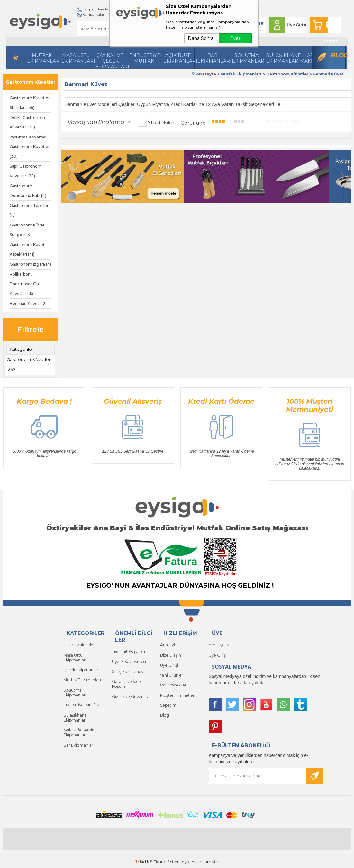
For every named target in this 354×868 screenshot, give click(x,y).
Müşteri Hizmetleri (177, 692)
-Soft (142, 860)
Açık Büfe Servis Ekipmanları (78, 723)
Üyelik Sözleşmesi (128, 660)
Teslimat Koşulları (128, 650)
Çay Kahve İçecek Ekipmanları (111, 61)
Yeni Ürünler (171, 673)
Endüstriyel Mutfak (145, 58)
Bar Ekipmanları (79, 735)
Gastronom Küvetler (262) (29, 364)
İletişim (78, 15)
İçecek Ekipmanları (81, 668)
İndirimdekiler (173, 682)
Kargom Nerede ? (86, 9)
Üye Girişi (293, 25)
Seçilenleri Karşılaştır (280, 120)
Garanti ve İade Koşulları (126, 682)
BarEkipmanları (213, 58)
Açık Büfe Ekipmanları (179, 58)
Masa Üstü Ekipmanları (77, 58)
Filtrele (31, 329)
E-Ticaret (158, 860)
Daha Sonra (201, 38)
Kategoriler (22, 349)
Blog (338, 55)
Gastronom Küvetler (31, 82)
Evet (235, 38)
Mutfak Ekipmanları (43, 58)
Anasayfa (169, 644)
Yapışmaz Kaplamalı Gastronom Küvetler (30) (30, 147)
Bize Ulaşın (170, 654)
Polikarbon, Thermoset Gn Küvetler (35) (24, 284)
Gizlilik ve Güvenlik (130, 693)
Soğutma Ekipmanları (247, 58)
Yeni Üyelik (218, 644)
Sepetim (168, 702)
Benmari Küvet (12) (28, 303)
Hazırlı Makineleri (79, 644)
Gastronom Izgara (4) (30, 264)
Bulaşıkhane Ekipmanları (281, 58)
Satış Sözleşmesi (127, 670)
